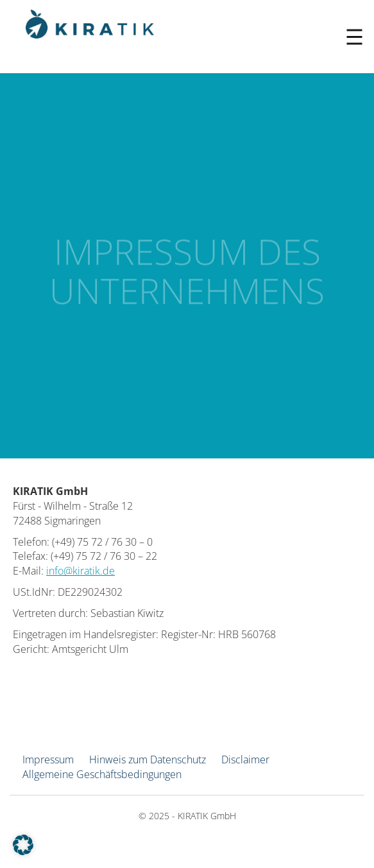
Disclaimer (245, 759)
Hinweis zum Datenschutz (148, 759)
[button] (23, 845)
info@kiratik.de (81, 571)
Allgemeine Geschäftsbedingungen (102, 774)
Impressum (48, 759)
